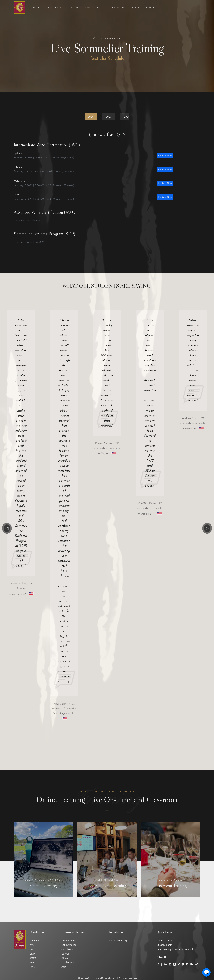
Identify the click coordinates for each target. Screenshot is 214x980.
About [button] (36, 7)
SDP (32, 954)
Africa (65, 958)
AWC (32, 949)
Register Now (165, 156)
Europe (65, 954)
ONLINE (74, 7)
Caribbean (67, 949)
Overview (35, 941)
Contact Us (153, 7)
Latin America (69, 945)
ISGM (33, 958)
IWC (32, 945)
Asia (64, 967)
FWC (32, 967)
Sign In (135, 7)
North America (69, 941)
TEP (32, 962)
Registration (116, 7)
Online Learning (118, 941)
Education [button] (56, 7)
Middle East (68, 962)
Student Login (164, 945)
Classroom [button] (93, 7)
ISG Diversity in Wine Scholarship (175, 949)
